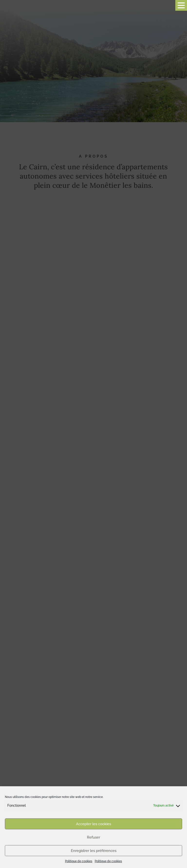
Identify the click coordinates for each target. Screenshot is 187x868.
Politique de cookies (79, 861)
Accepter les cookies (93, 824)
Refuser (93, 837)
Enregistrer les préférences (94, 851)
